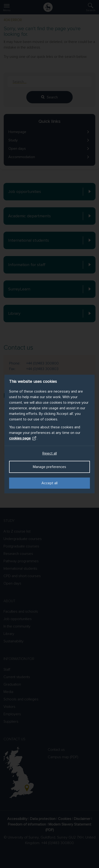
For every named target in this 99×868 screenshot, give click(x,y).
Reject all (50, 453)
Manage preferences (49, 467)
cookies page (23, 438)
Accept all (49, 483)
